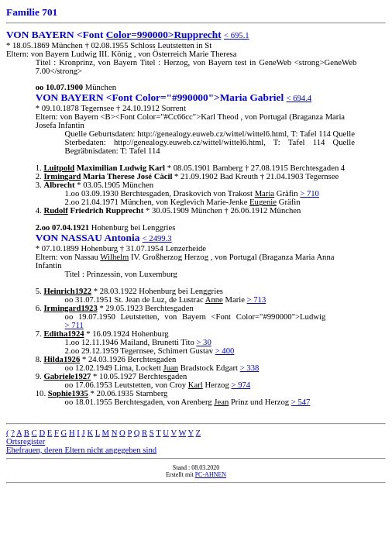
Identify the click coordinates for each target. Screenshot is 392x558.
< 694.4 (299, 98)
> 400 (225, 351)
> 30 (203, 342)
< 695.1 (237, 35)
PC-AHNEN (211, 475)
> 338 (250, 368)
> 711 (74, 325)
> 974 (241, 385)
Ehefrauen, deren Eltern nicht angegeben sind (81, 450)
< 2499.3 (157, 238)
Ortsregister (26, 441)
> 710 (309, 193)
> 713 (257, 300)
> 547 (301, 402)
